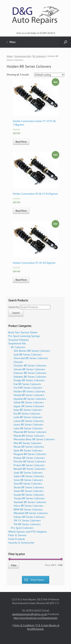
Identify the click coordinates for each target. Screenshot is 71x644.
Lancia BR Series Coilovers (29, 421)
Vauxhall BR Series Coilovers (30, 502)
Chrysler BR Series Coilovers (30, 366)
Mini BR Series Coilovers (28, 443)
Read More (21, 142)
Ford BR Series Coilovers (28, 388)
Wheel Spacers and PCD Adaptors (28, 532)
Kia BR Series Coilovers (27, 414)
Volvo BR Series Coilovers (28, 506)
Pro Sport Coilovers (22, 528)
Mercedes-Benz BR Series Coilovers (34, 439)
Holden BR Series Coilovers (29, 391)
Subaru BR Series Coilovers (29, 517)
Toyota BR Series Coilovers (29, 498)
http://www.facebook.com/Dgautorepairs (36, 618)
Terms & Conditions (24, 625)
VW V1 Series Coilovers (27, 520)
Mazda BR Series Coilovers (29, 436)
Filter (14, 565)
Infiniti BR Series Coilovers (29, 402)
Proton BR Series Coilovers (29, 465)
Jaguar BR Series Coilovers (29, 406)
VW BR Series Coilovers (27, 524)
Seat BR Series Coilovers (28, 484)
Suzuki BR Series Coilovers (29, 495)
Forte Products (17, 539)
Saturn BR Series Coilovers (29, 476)
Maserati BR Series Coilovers (30, 432)
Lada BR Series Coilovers (28, 417)
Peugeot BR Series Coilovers (30, 454)
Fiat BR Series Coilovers (27, 384)
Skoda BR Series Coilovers (29, 487)
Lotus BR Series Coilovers (28, 428)
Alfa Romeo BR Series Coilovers (32, 351)
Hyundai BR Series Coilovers (30, 399)
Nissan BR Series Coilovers (29, 447)
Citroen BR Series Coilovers (29, 369)
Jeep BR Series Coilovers (28, 410)
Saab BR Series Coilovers (28, 473)
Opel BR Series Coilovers (28, 450)
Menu (11, 42)
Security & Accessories (21, 543)
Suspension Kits (23, 56)
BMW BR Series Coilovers (28, 509)
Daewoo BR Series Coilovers (30, 373)
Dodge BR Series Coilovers (29, 380)
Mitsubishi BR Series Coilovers (31, 513)
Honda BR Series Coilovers (29, 395)
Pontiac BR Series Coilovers (29, 458)
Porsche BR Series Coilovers (30, 461)
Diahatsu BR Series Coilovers (30, 377)
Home (10, 56)
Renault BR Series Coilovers (29, 469)
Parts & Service (17, 535)
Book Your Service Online (23, 332)
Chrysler (18, 362)
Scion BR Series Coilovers (28, 480)
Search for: (14, 307)
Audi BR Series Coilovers (28, 355)
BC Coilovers (39, 56)
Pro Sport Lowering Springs (24, 336)
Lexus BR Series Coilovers (28, 425)
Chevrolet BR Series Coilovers (31, 358)
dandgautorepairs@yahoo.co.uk (30, 614)
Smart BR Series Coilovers (29, 491)
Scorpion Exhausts (19, 340)
